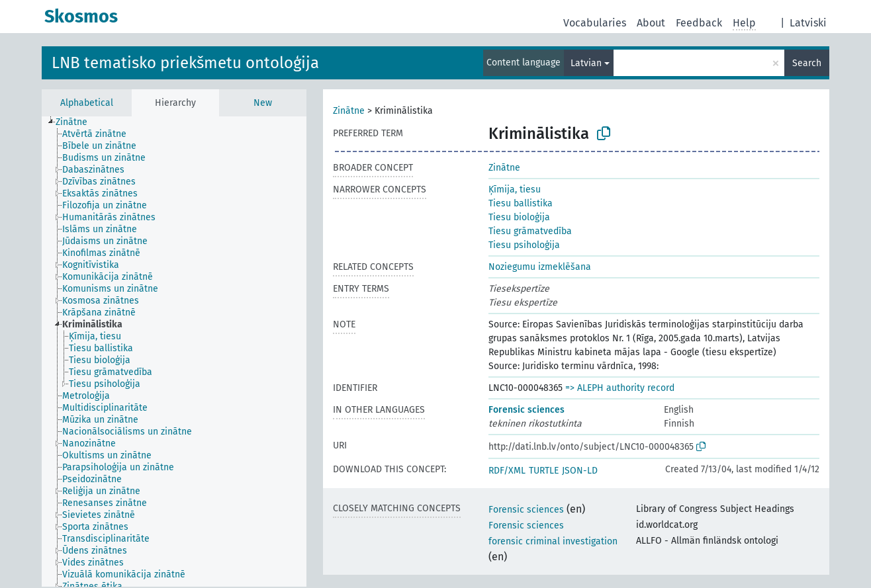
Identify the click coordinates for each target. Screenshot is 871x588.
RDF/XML (507, 471)
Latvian (586, 63)
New (263, 103)
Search (807, 63)
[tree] (174, 352)
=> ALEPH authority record (620, 388)
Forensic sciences (527, 410)
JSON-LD (580, 471)
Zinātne (349, 111)
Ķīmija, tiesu (515, 189)
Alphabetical (87, 103)
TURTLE (544, 471)
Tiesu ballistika (521, 203)
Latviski (808, 23)
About (651, 23)
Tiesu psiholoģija (524, 245)
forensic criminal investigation (553, 541)
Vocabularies (595, 23)
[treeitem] (77, 122)
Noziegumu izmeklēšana (540, 267)
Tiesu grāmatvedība (530, 231)
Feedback (699, 23)
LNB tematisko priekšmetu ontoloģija (185, 63)
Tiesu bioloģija (519, 217)
